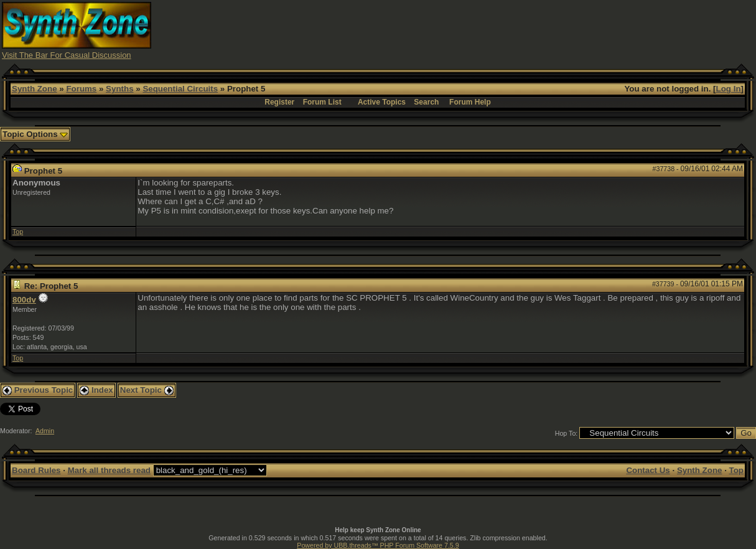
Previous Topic (38, 390)
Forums (81, 89)
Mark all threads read (109, 470)
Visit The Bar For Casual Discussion (67, 55)
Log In (729, 89)
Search (426, 102)
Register (279, 102)
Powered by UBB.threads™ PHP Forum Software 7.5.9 (378, 545)
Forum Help (470, 102)
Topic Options (35, 134)
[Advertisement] (528, 30)
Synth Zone (35, 89)
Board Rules (36, 470)
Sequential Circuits (180, 89)
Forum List (322, 102)
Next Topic (147, 390)
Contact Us (648, 470)
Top (18, 232)
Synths (119, 89)
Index (96, 390)
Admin (45, 431)
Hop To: (567, 433)
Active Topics (382, 102)
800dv (24, 300)
